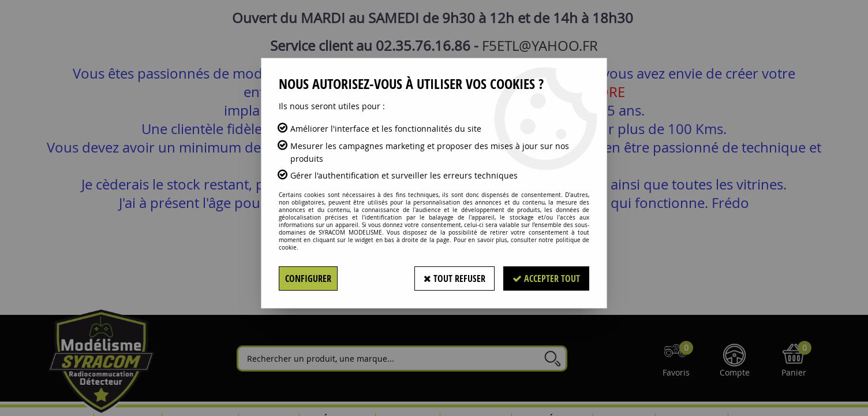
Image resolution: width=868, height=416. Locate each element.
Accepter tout (546, 278)
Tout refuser (454, 278)
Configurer (308, 278)
